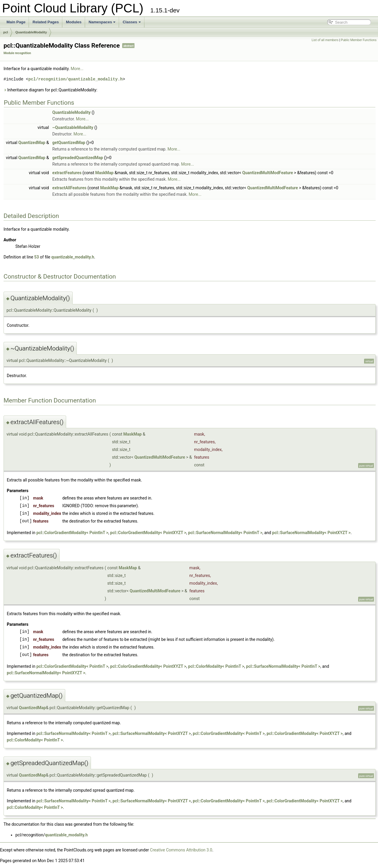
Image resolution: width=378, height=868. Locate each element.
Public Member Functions (359, 40)
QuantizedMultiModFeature (268, 173)
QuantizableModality (31, 32)
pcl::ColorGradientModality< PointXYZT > (148, 533)
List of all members (325, 40)
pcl (6, 32)
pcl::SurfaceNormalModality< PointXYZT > (312, 533)
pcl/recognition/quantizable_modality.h (75, 79)
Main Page (16, 22)
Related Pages (46, 22)
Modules (74, 22)
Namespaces (102, 22)
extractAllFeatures (69, 188)
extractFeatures (67, 173)
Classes (132, 22)
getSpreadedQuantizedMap (78, 158)
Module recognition (17, 53)
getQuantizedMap (69, 143)
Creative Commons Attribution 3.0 (181, 850)
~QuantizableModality (73, 127)
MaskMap (104, 173)
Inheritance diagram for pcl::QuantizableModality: (50, 90)
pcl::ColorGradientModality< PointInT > (72, 533)
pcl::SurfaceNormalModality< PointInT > (225, 533)
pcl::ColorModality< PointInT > (216, 666)
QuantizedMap (32, 143)
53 (37, 257)
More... (77, 69)
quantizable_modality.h (73, 257)
